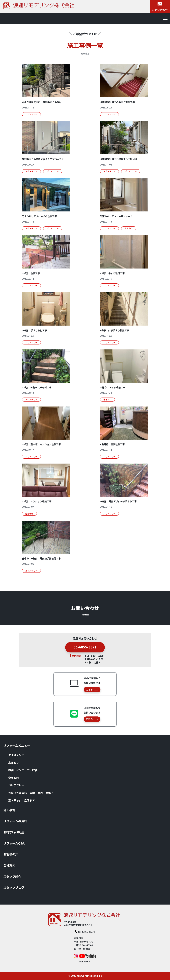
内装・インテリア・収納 (23, 770)
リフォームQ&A (14, 843)
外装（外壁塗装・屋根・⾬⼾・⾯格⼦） (32, 793)
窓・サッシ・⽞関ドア (22, 800)
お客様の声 (11, 854)
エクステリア (16, 755)
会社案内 (9, 865)
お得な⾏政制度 (14, 832)
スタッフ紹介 (12, 876)
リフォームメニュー (17, 745)
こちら (92, 689)
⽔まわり (14, 763)
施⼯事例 (9, 810)
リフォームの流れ (15, 821)
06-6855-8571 (85, 652)
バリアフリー (16, 785)
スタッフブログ (14, 887)
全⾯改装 (14, 778)
